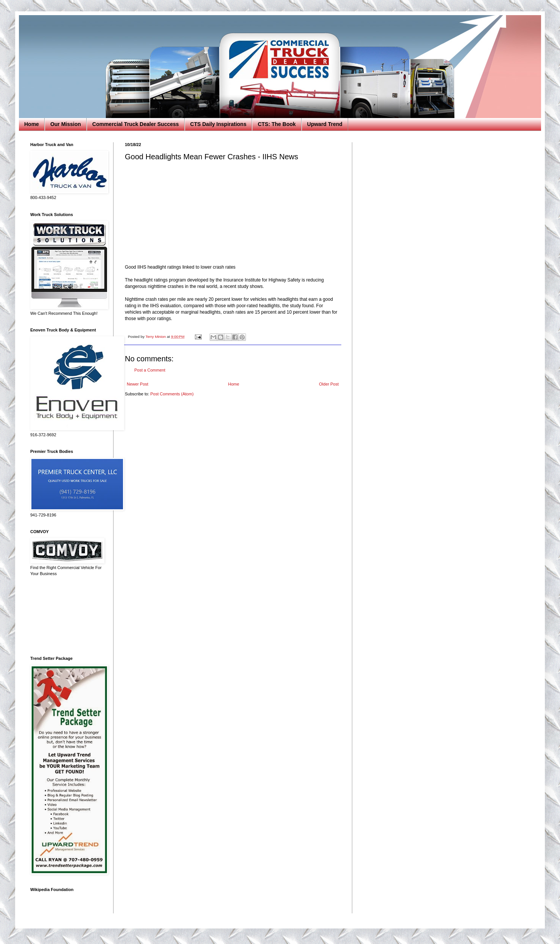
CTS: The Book (277, 124)
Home (32, 124)
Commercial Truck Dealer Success (136, 124)
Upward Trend (325, 124)
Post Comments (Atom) (172, 394)
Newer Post (138, 384)
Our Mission (66, 124)
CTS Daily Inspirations (219, 124)
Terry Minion (156, 337)
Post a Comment (150, 370)
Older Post (329, 384)
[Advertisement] (66, 616)
